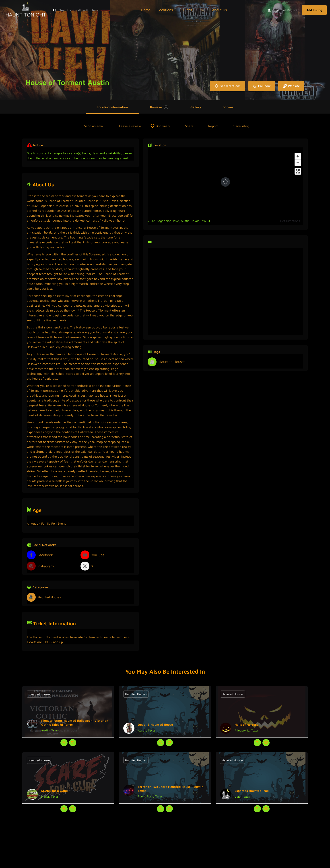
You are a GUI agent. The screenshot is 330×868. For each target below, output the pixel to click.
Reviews (159, 107)
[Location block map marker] (225, 182)
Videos (228, 107)
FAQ (202, 10)
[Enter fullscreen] (298, 171)
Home (146, 10)
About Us (219, 10)
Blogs (188, 10)
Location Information (112, 107)
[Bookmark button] (73, 743)
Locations (165, 10)
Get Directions (290, 221)
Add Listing (314, 10)
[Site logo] (26, 9)
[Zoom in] (298, 156)
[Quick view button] (64, 743)
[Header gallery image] (55, 50)
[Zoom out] (298, 163)
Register (293, 10)
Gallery (196, 107)
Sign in (278, 10)
